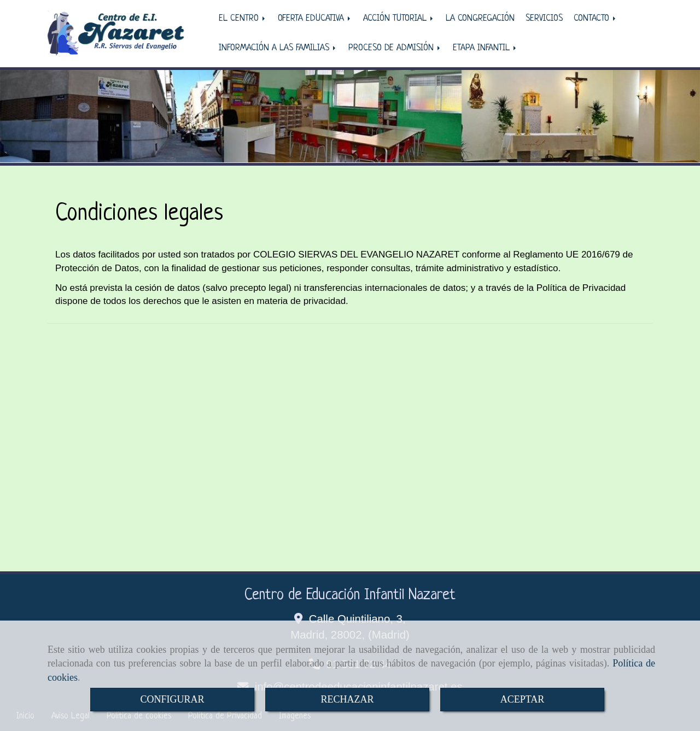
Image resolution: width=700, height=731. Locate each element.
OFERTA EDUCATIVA (315, 19)
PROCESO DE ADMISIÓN (395, 48)
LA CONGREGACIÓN (480, 19)
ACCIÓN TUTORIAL (399, 19)
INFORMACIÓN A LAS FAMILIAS (278, 48)
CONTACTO (596, 19)
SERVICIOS (544, 19)
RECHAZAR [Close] (347, 699)
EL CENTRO (243, 19)
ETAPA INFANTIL (485, 48)
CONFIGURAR (172, 699)
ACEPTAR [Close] (523, 699)
